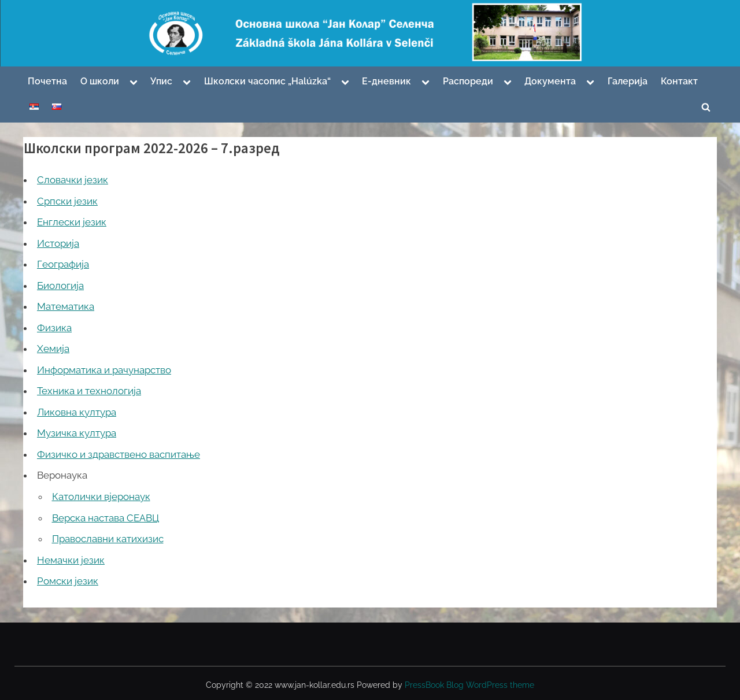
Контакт (679, 81)
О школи (100, 81)
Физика (54, 328)
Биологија (60, 286)
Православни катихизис (108, 539)
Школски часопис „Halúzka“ (267, 81)
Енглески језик (72, 222)
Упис (161, 81)
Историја (58, 243)
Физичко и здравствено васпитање (119, 454)
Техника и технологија (89, 391)
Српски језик (67, 201)
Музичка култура (77, 433)
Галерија (628, 81)
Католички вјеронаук (101, 497)
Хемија (53, 349)
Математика (66, 306)
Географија (63, 264)
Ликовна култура (77, 412)
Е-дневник (386, 81)
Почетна (47, 81)
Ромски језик (68, 581)
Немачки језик (71, 560)
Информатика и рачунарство (104, 370)
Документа (550, 81)
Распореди (468, 81)
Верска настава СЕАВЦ (106, 518)
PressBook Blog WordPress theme (469, 685)
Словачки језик (73, 180)
